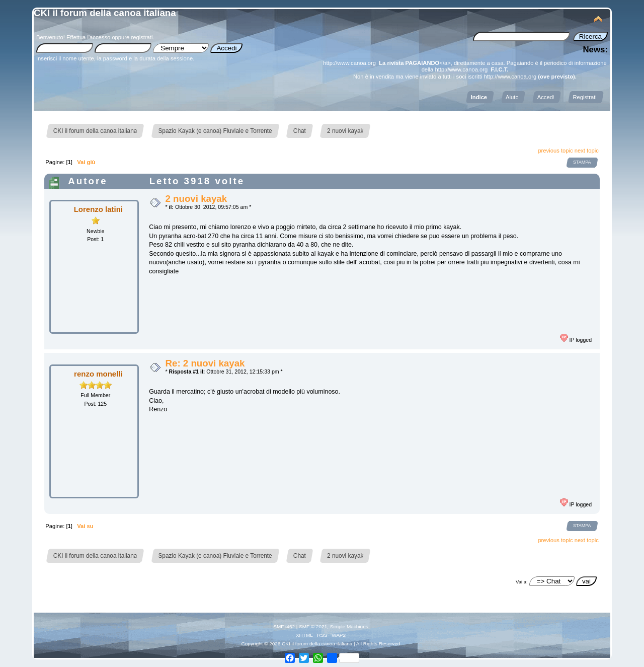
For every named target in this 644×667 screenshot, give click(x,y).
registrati (142, 37)
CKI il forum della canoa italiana (105, 13)
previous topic (555, 151)
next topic (587, 151)
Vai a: (522, 582)
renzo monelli (98, 374)
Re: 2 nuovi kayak (205, 363)
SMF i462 (284, 626)
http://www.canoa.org (349, 63)
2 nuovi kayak (196, 199)
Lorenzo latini (98, 209)
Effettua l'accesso (88, 37)
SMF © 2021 (313, 626)
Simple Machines (349, 626)
